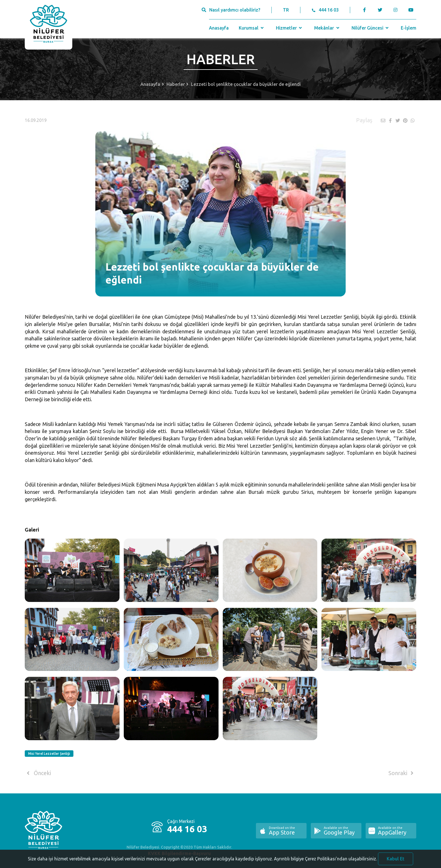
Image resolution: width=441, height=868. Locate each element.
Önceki (38, 773)
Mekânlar (327, 28)
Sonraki (402, 773)
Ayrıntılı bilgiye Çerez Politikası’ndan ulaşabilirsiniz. (325, 864)
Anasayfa (219, 28)
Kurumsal (252, 28)
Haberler (176, 84)
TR (286, 10)
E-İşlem (409, 28)
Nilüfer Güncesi (371, 28)
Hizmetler (290, 28)
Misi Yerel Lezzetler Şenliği (49, 754)
